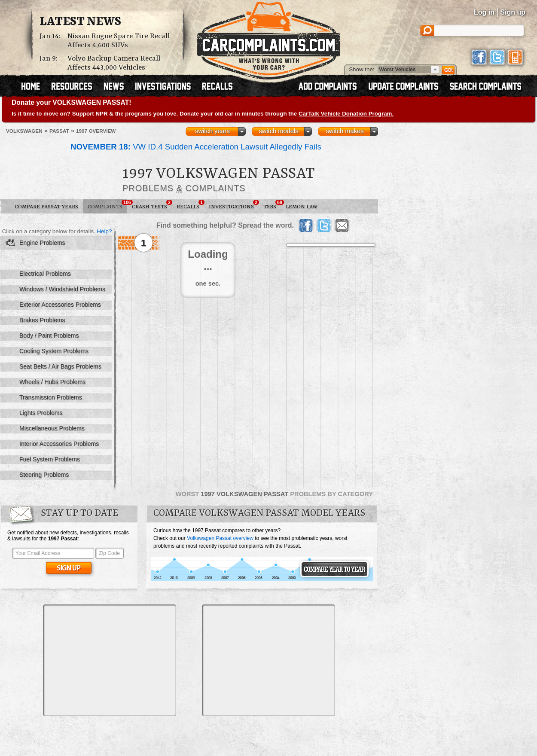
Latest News (80, 22)
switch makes (345, 131)
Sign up (513, 12)
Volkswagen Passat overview (220, 538)
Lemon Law (302, 207)
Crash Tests (152, 205)
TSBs (272, 205)
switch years (212, 131)
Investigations (234, 205)
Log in (484, 12)
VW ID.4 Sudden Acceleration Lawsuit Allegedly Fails (196, 147)
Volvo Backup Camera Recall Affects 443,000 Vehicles (114, 63)
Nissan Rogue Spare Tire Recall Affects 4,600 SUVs (119, 41)
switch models (278, 131)
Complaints (107, 205)
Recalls (190, 205)
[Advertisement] (110, 660)
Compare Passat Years (46, 207)
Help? (104, 231)
